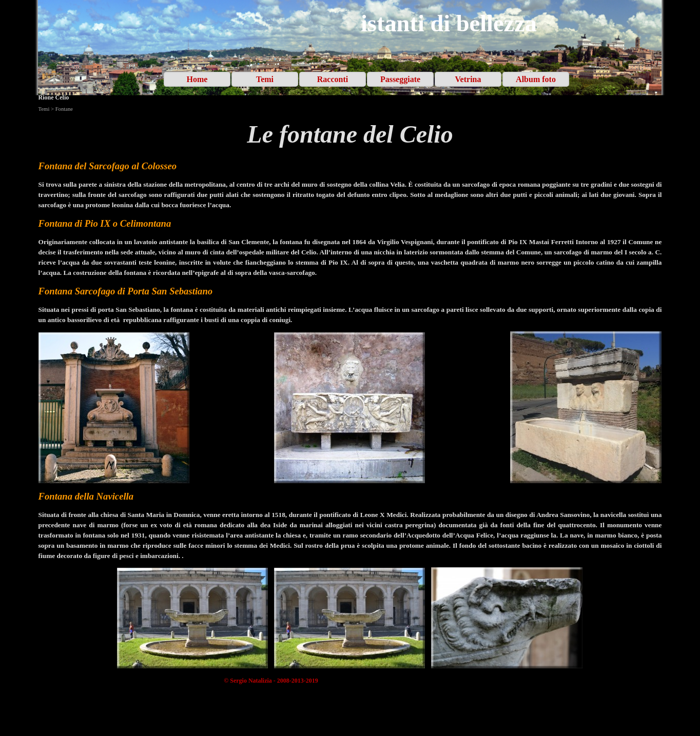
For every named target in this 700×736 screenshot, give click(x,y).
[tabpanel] (350, 134)
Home (197, 79)
